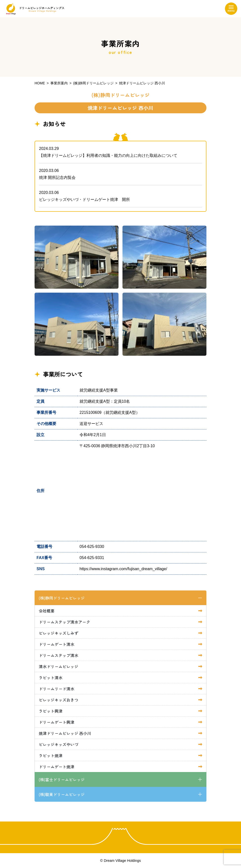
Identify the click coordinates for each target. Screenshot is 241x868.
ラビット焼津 (51, 755)
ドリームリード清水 (57, 689)
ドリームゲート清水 (57, 644)
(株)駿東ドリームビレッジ (62, 794)
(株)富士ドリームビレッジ (62, 779)
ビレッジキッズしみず (59, 633)
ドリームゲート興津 (57, 722)
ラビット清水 (51, 678)
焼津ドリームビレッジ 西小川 (65, 733)
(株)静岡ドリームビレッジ (62, 598)
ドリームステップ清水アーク (64, 622)
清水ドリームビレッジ (59, 666)
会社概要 (47, 611)
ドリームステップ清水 (59, 655)
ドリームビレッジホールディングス (34, 9)
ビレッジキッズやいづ (59, 744)
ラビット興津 (51, 711)
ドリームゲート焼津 (57, 767)
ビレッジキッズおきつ (59, 700)
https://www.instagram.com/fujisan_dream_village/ (123, 569)
